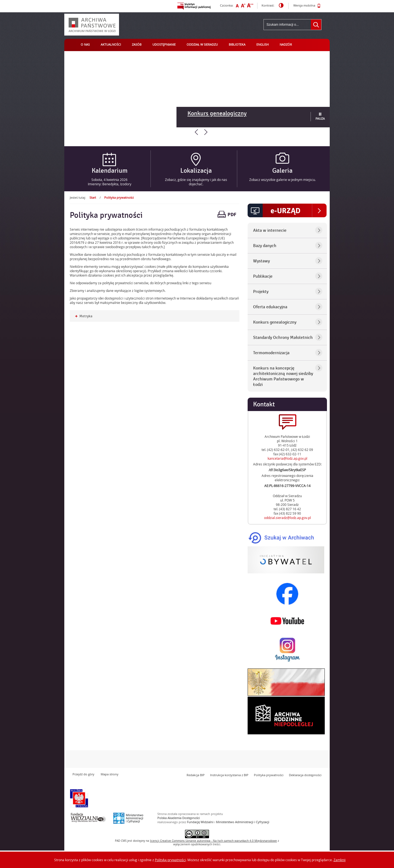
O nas (85, 44)
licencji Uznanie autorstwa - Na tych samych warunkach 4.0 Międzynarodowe (213, 841)
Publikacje (263, 276)
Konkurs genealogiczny (217, 113)
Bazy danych (265, 246)
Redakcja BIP (196, 775)
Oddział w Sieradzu (202, 44)
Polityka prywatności (119, 197)
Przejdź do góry (83, 774)
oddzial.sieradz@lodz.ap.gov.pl (287, 518)
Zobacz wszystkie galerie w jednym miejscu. (283, 180)
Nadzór (286, 44)
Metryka (84, 316)
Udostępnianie (164, 44)
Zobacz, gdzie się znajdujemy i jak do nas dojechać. (196, 182)
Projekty (261, 292)
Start (93, 197)
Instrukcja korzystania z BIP (229, 775)
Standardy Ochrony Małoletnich (283, 338)
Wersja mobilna (307, 6)
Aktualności (111, 44)
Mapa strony (110, 774)
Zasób (137, 44)
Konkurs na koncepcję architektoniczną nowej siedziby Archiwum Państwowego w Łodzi (283, 376)
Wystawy (261, 261)
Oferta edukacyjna (270, 307)
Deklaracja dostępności (305, 775)
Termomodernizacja (271, 353)
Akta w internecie (270, 230)
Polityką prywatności (170, 860)
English (263, 44)
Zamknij (340, 860)
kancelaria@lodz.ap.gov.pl (287, 458)
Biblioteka (237, 44)
